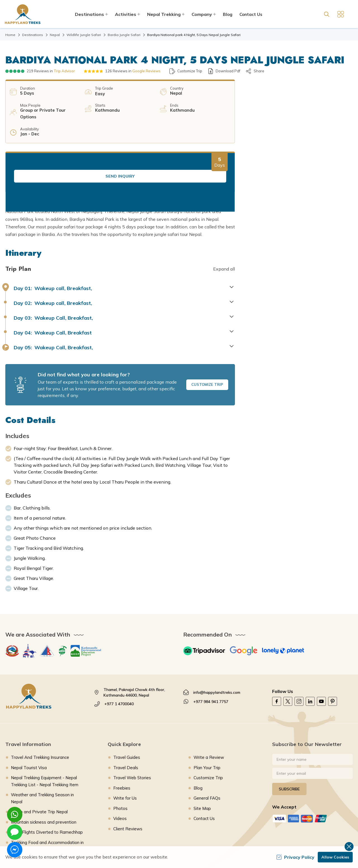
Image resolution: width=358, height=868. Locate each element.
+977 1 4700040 (119, 663)
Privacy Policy (295, 857)
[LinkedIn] (310, 660)
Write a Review (209, 716)
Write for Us (125, 757)
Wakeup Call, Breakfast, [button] (53, 277)
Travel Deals (126, 727)
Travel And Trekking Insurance (40, 716)
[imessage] (15, 832)
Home (10, 35)
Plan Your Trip (207, 727)
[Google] (244, 610)
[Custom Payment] (312, 777)
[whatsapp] (15, 815)
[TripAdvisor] (204, 610)
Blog (228, 14)
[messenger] (15, 850)
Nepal (55, 35)
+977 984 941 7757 (211, 661)
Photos (120, 767)
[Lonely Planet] (283, 610)
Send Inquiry (297, 104)
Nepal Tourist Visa (29, 727)
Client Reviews (128, 788)
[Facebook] (277, 660)
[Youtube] (321, 660)
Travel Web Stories (132, 737)
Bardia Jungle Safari (124, 35)
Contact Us (251, 14)
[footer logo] (46, 655)
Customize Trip (207, 343)
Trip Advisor (64, 71)
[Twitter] (288, 660)
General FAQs (207, 757)
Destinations (33, 35)
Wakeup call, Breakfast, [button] (53, 247)
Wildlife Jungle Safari (84, 35)
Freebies (122, 747)
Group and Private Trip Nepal (39, 771)
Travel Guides (127, 716)
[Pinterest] (333, 660)
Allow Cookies (335, 857)
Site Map (202, 767)
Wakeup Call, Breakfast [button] (53, 292)
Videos (120, 777)
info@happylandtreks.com (217, 651)
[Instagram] (299, 660)
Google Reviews (146, 71)
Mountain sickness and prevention (44, 781)
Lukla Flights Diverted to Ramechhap (47, 791)
